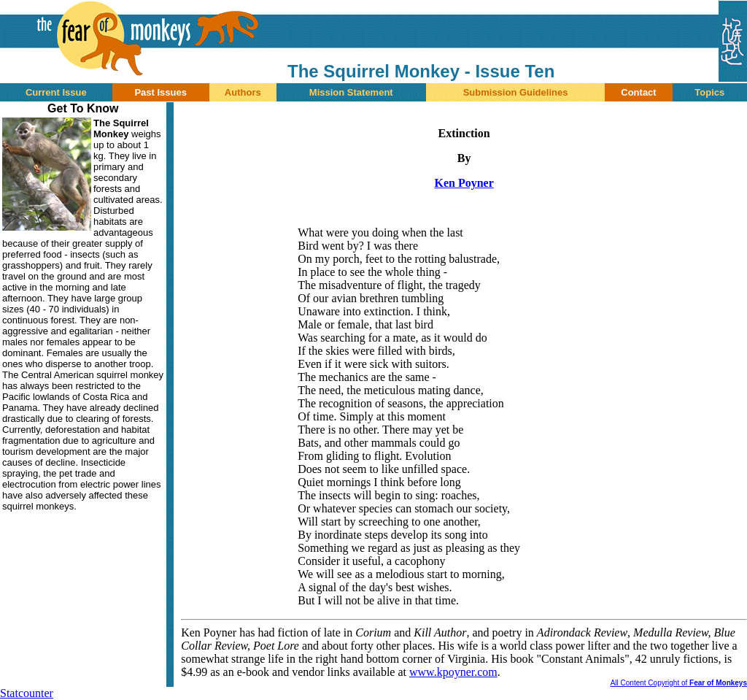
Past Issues (160, 92)
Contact (638, 92)
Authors (243, 92)
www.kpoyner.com (453, 672)
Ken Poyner (464, 183)
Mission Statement (351, 92)
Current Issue (56, 92)
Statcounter (27, 693)
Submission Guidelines (516, 92)
